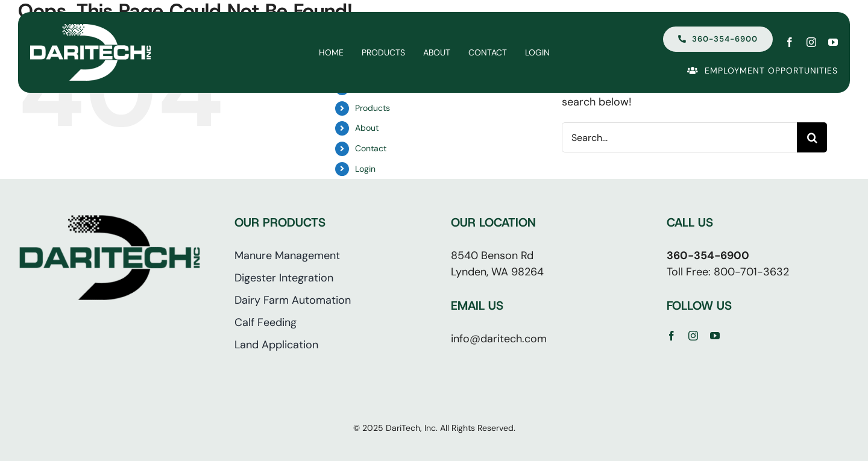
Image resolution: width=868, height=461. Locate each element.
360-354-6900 (708, 256)
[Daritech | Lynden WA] (90, 30)
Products (373, 108)
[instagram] (811, 42)
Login (365, 169)
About (367, 128)
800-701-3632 (751, 272)
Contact (371, 148)
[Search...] (679, 137)
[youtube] (833, 42)
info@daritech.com (499, 339)
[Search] (812, 137)
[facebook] (790, 42)
